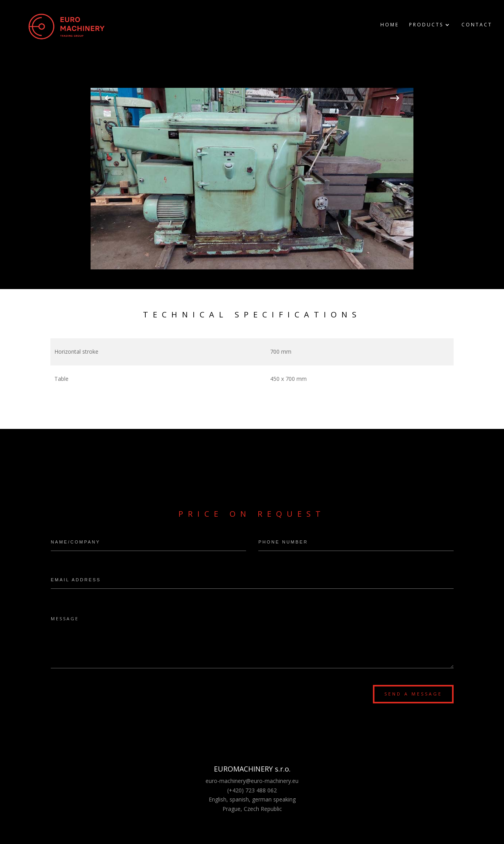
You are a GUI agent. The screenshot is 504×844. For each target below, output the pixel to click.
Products (426, 25)
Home (390, 25)
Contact (477, 25)
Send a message (413, 694)
